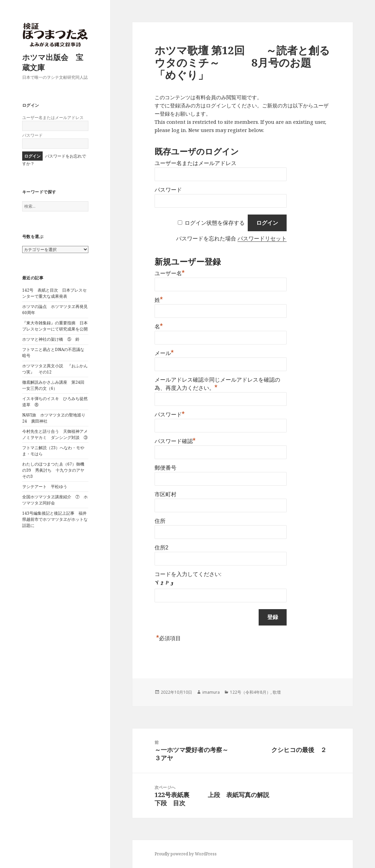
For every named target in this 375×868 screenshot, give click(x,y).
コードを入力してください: (188, 574)
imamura (211, 692)
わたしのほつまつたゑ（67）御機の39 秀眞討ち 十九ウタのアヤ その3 (55, 470)
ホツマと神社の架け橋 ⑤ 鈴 (51, 339)
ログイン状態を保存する (215, 223)
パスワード (32, 135)
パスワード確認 (175, 441)
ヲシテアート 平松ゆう (45, 487)
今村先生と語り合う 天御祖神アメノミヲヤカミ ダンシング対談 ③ (55, 434)
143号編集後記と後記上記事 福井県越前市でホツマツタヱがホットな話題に (55, 519)
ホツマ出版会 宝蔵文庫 (53, 62)
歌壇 (277, 692)
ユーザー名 (170, 273)
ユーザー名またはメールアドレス (53, 117)
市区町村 (165, 494)
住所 (160, 521)
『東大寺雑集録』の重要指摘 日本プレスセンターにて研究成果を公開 (55, 326)
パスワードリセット (262, 239)
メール (164, 353)
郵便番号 (165, 468)
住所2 (162, 548)
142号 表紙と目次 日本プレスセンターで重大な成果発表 (54, 293)
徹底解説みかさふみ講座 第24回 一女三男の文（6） (55, 385)
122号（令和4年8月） (250, 692)
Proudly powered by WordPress (186, 854)
